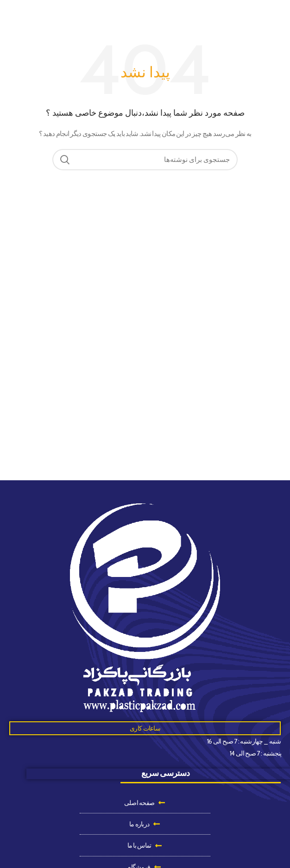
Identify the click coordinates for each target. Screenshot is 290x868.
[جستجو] (145, 160)
